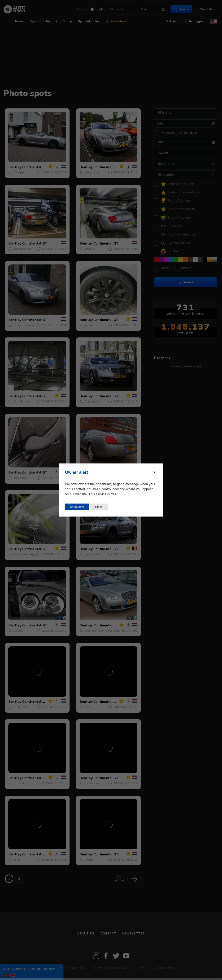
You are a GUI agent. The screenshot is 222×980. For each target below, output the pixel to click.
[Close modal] (154, 472)
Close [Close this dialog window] (99, 507)
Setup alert (77, 507)
